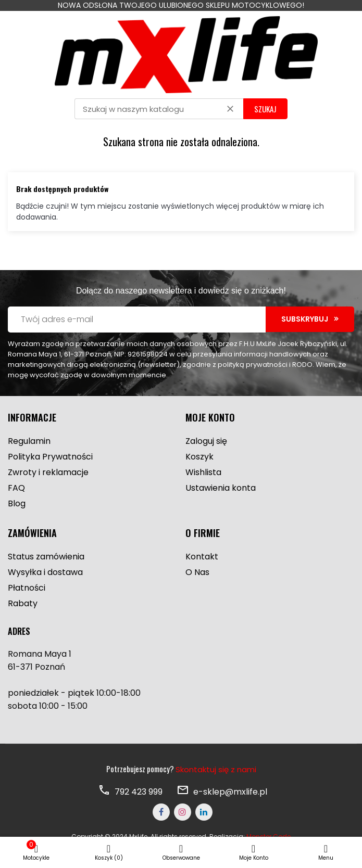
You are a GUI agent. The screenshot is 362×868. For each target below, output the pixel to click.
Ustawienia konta (221, 488)
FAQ (16, 488)
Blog (17, 503)
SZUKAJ (265, 109)
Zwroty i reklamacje (48, 472)
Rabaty (23, 603)
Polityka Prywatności (50, 457)
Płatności (27, 588)
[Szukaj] (159, 109)
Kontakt (202, 557)
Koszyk (199, 457)
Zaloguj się (206, 441)
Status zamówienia (46, 557)
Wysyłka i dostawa (45, 572)
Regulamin (29, 441)
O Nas (197, 572)
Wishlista (203, 472)
